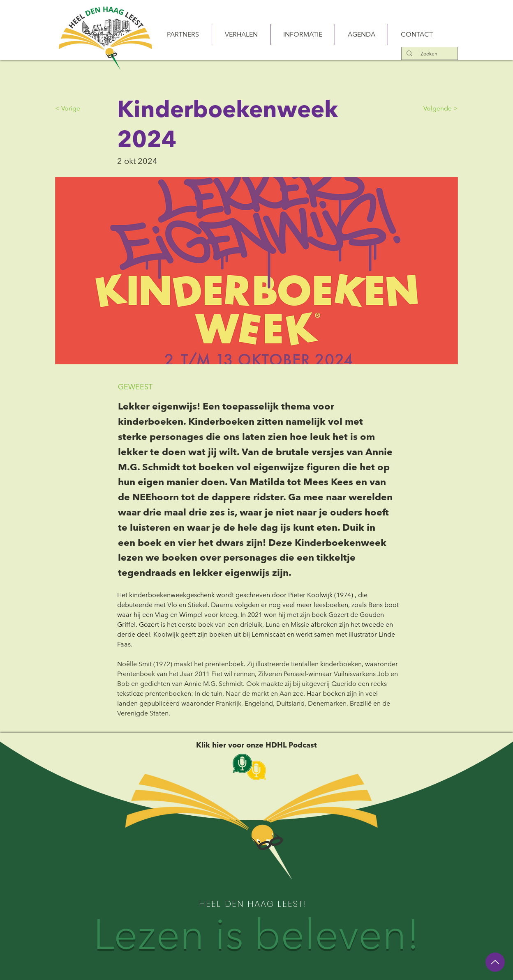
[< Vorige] (82, 108)
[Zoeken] (429, 54)
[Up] (495, 962)
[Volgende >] (437, 108)
